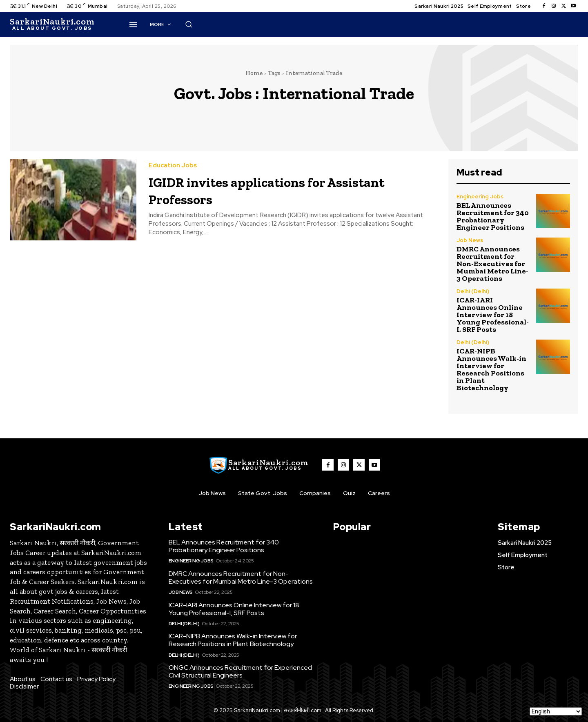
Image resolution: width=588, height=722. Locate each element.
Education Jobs (173, 166)
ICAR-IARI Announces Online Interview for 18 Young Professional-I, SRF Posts (493, 315)
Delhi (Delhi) (473, 291)
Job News (470, 240)
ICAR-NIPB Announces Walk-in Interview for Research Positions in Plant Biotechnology (491, 369)
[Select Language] (556, 711)
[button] (381, 24)
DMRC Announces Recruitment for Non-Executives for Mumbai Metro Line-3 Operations (492, 264)
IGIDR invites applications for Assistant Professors (262, 190)
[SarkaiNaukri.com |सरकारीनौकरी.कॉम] (52, 24)
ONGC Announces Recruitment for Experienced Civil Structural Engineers (240, 671)
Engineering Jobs (480, 197)
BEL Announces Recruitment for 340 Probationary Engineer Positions (493, 216)
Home (254, 73)
